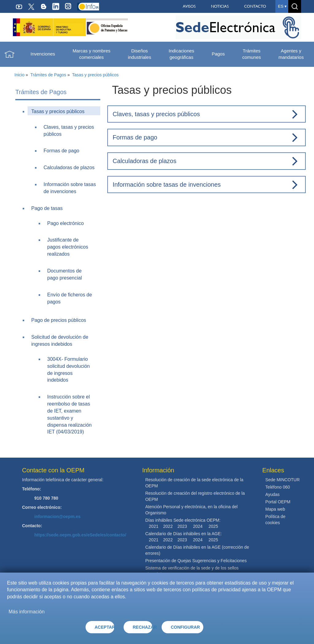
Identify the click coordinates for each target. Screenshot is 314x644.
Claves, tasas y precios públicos (156, 114)
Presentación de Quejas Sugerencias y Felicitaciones (196, 561)
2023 (182, 526)
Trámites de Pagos (48, 75)
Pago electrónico (65, 223)
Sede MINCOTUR (282, 480)
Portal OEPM (278, 502)
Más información (27, 612)
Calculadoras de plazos (69, 168)
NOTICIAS (220, 6)
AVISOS (189, 6)
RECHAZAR (143, 627)
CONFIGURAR (185, 627)
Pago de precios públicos (59, 320)
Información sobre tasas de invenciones (167, 185)
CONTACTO (255, 6)
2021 (153, 526)
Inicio (19, 75)
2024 (198, 526)
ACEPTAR (105, 627)
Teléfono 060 (278, 487)
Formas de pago (61, 151)
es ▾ (282, 6)
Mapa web (275, 509)
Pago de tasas (47, 208)
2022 (168, 526)
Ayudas (272, 494)
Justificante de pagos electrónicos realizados (68, 247)
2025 (213, 526)
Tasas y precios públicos (95, 75)
